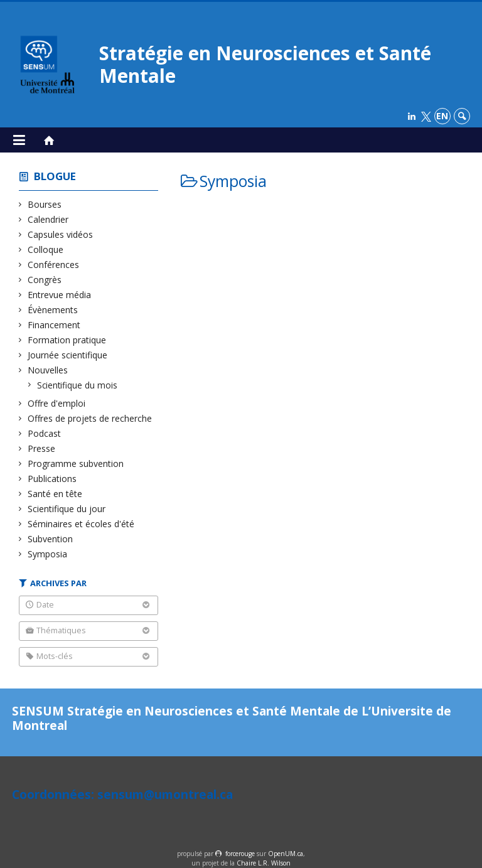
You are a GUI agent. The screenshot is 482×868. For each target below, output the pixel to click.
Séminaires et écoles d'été (81, 524)
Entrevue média (60, 295)
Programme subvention (76, 463)
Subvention (51, 539)
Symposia (48, 554)
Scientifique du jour (67, 509)
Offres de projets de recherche (90, 418)
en (442, 116)
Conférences (54, 265)
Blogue (55, 176)
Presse (42, 448)
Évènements (53, 310)
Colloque (46, 249)
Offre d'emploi (57, 403)
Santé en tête (55, 494)
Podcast (45, 433)
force (240, 854)
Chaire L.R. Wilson (264, 863)
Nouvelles (48, 370)
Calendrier (48, 219)
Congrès (45, 280)
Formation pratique (67, 340)
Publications (52, 479)
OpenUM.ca (286, 854)
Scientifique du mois (78, 385)
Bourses (45, 204)
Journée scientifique (68, 355)
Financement (54, 325)
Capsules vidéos (61, 234)
